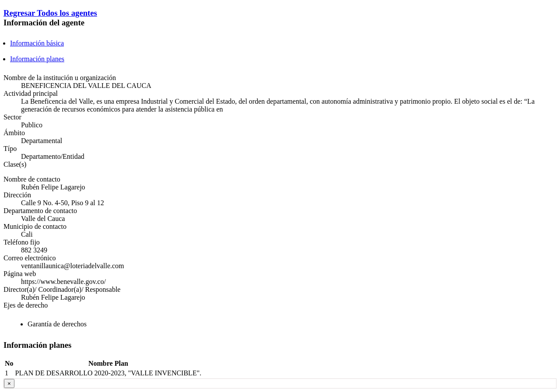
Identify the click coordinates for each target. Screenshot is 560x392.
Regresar (20, 13)
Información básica (37, 43)
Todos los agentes (67, 13)
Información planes (37, 59)
